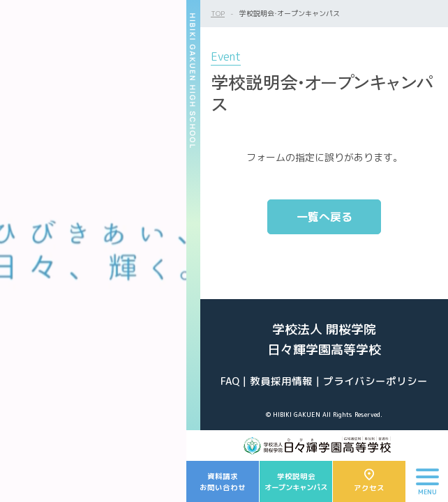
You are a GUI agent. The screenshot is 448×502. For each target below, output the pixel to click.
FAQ (230, 381)
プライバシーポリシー (375, 381)
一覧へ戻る (324, 217)
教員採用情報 (281, 381)
